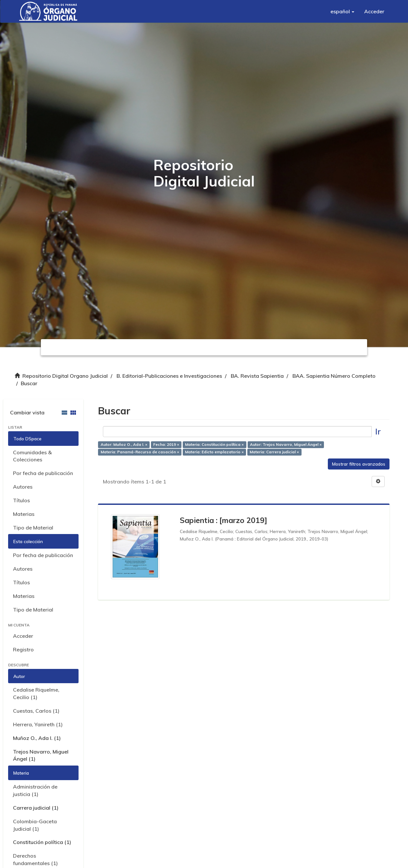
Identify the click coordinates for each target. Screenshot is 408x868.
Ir (378, 431)
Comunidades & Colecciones (32, 456)
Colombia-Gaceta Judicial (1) (35, 825)
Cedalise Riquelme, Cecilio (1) (36, 693)
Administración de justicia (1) (35, 790)
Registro (23, 649)
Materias (24, 514)
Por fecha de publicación (43, 473)
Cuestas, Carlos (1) (36, 711)
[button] (342, 11)
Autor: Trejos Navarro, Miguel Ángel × (286, 444)
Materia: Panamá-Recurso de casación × (140, 452)
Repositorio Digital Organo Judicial (65, 376)
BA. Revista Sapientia (257, 376)
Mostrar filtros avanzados (359, 464)
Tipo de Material (33, 528)
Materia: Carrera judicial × (274, 452)
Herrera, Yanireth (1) (38, 724)
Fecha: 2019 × (166, 444)
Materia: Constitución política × (214, 444)
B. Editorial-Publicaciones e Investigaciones (169, 376)
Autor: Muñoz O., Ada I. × (124, 444)
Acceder (23, 636)
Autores (23, 487)
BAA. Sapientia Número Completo (334, 376)
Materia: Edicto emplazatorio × (214, 452)
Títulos (21, 500)
